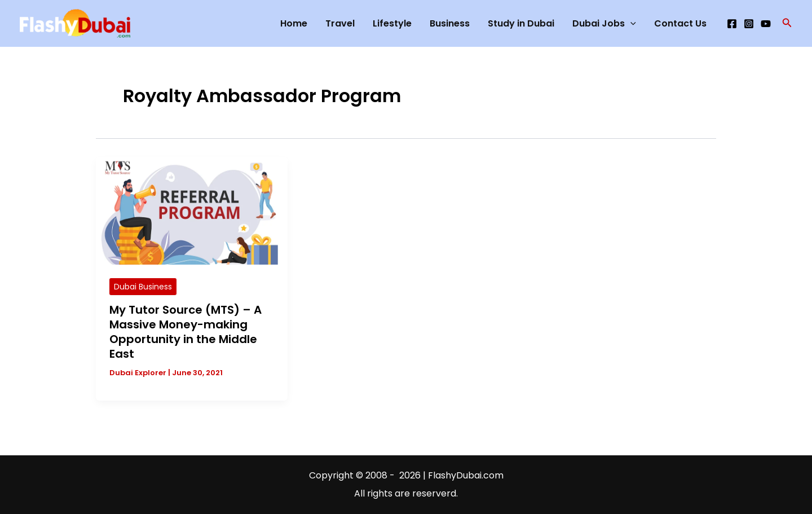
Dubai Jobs (604, 24)
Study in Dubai (521, 23)
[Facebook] (732, 24)
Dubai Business (143, 287)
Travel (340, 23)
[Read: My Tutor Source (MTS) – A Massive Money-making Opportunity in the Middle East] (192, 210)
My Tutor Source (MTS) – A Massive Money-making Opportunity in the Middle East (186, 332)
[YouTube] (766, 24)
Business (450, 23)
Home (294, 23)
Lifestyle (392, 23)
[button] (787, 24)
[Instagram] (749, 24)
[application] (630, 24)
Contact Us (680, 23)
